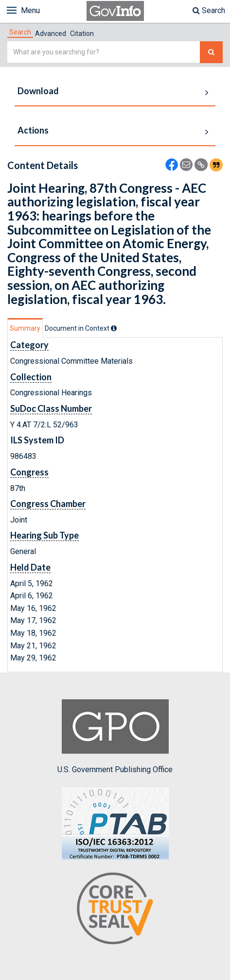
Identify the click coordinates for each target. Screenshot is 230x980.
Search (209, 10)
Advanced (51, 34)
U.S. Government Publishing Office (115, 737)
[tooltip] (114, 328)
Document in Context (81, 328)
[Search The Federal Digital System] (211, 52)
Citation (82, 34)
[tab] (20, 32)
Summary (25, 328)
